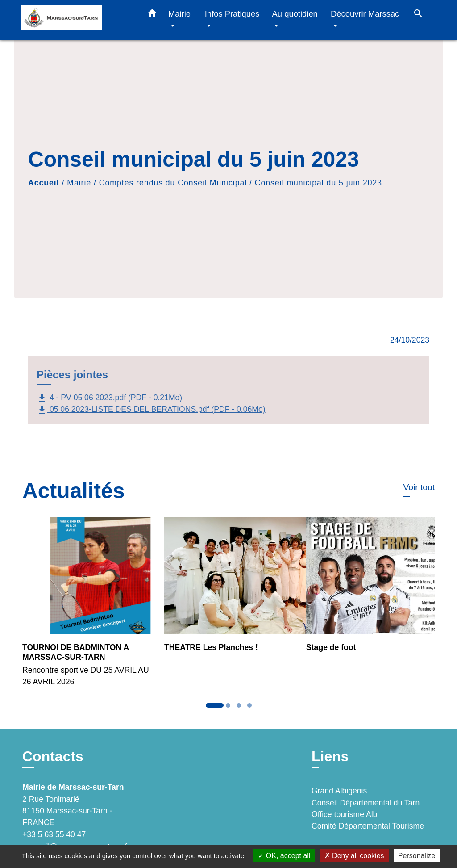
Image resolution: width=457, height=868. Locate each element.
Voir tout (419, 487)
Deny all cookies (354, 856)
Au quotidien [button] (295, 14)
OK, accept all (284, 856)
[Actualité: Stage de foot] (370, 590)
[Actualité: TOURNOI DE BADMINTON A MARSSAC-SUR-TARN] (87, 607)
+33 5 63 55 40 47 (54, 834)
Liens (330, 756)
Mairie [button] (179, 14)
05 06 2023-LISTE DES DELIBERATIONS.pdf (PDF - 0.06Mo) (151, 410)
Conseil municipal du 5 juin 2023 (318, 183)
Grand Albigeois (339, 791)
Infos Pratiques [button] (232, 14)
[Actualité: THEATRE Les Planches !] (228, 590)
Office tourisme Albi (345, 814)
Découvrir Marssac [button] (365, 14)
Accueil (44, 183)
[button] (152, 15)
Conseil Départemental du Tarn (366, 803)
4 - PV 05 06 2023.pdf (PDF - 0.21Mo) (109, 398)
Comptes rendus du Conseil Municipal (173, 183)
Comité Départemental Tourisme (368, 826)
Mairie (79, 183)
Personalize (417, 856)
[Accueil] (77, 20)
